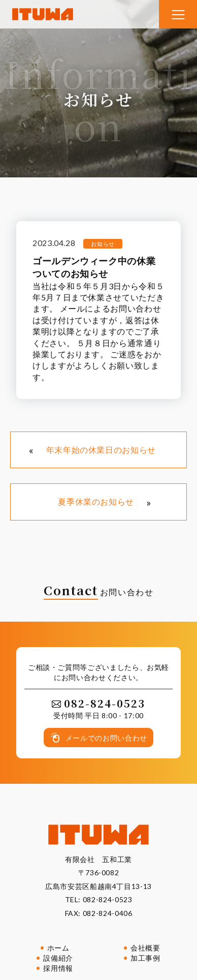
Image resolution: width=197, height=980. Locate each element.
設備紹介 (58, 958)
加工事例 (145, 958)
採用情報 (58, 968)
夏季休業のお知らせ (96, 501)
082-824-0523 (108, 899)
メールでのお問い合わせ (106, 738)
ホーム (58, 948)
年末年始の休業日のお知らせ (101, 450)
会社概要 (145, 948)
